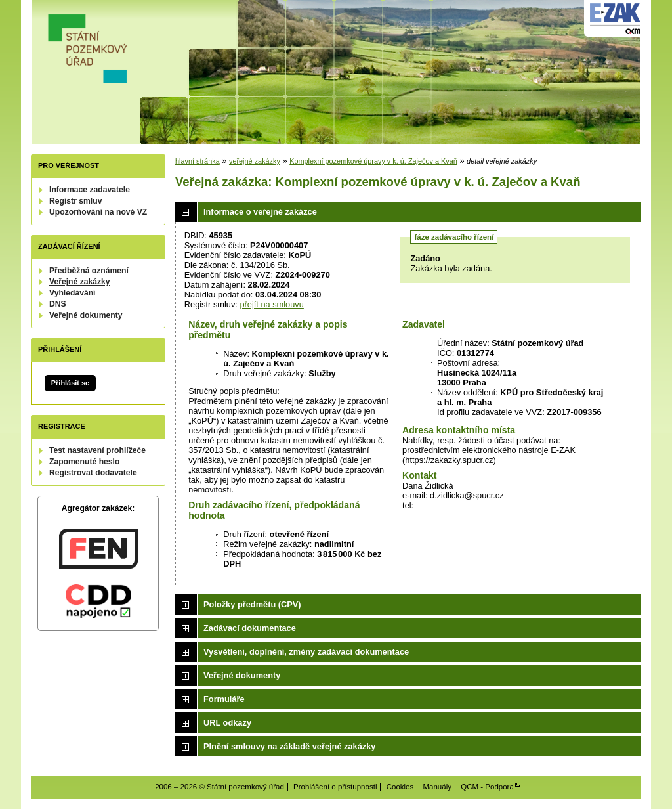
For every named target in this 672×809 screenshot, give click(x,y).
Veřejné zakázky (80, 282)
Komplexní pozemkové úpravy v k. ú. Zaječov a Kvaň (373, 161)
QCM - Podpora (487, 787)
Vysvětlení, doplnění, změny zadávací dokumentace (306, 652)
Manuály (437, 787)
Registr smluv (75, 201)
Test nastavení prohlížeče (97, 450)
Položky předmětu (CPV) (252, 604)
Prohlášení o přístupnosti (335, 787)
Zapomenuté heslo (84, 462)
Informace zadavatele (90, 190)
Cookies (400, 787)
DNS (58, 304)
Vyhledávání (73, 293)
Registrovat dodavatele (93, 473)
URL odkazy (227, 723)
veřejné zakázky (255, 161)
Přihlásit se (70, 383)
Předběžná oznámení (89, 271)
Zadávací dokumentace (250, 628)
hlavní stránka (198, 161)
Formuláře (224, 699)
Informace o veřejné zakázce (260, 212)
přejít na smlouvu (271, 304)
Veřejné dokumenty (86, 315)
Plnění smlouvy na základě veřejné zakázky (289, 746)
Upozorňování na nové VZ (98, 212)
